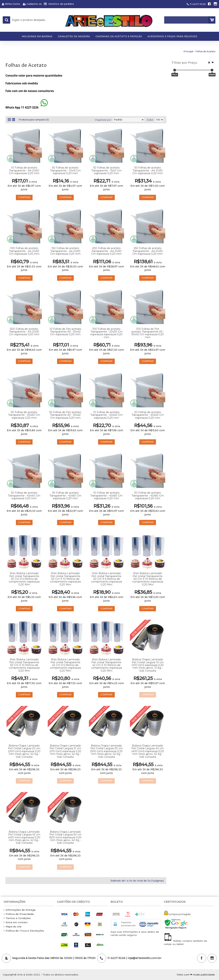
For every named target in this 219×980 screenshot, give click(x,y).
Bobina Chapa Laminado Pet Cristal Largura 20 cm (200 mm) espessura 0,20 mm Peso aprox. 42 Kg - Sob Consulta (24, 751)
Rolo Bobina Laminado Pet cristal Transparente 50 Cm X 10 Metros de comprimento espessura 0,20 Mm (24, 665)
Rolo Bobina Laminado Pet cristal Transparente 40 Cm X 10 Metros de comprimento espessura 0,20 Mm (148, 579)
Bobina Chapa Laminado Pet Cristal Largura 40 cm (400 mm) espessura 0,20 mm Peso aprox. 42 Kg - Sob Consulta (148, 751)
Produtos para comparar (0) (36, 120)
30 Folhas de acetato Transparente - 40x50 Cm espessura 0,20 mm (65, 496)
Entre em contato (16, 922)
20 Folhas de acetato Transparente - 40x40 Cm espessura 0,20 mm (148, 415)
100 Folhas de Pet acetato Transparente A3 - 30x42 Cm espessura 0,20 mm (148, 333)
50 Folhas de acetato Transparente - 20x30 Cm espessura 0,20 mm (24, 415)
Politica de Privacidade (19, 914)
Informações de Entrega (20, 910)
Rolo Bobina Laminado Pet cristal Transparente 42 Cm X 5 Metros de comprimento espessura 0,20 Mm (65, 665)
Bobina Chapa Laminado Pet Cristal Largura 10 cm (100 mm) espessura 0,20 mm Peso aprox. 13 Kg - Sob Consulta (148, 665)
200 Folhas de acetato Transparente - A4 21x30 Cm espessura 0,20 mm (106, 251)
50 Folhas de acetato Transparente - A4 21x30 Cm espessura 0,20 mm (148, 170)
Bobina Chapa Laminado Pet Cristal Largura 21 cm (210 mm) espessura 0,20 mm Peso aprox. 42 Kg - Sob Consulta (65, 751)
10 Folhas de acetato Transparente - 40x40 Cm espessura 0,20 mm (107, 415)
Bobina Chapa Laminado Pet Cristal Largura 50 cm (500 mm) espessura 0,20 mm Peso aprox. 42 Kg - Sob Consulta (65, 837)
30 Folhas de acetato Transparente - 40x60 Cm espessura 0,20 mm (148, 496)
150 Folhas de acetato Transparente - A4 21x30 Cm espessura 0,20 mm (65, 251)
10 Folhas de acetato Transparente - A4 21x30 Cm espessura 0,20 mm (24, 170)
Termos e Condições (17, 918)
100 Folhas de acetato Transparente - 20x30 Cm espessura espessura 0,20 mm (106, 333)
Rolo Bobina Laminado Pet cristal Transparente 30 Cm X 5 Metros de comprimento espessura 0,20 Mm (24, 579)
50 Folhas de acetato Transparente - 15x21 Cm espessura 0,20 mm (106, 170)
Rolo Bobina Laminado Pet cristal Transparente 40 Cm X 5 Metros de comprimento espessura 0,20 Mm (107, 579)
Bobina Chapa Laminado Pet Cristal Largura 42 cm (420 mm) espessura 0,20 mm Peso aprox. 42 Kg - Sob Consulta (24, 837)
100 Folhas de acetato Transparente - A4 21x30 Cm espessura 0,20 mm (24, 251)
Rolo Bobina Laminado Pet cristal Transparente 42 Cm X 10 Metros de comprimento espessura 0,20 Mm (107, 665)
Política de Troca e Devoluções (24, 931)
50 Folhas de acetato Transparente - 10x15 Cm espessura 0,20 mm (65, 170)
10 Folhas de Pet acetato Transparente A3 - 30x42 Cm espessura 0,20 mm (65, 332)
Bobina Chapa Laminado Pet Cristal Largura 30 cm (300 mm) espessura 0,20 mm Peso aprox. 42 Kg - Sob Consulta (106, 751)
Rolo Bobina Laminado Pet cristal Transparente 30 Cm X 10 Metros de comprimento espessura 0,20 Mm (65, 579)
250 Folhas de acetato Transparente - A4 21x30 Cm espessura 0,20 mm (148, 251)
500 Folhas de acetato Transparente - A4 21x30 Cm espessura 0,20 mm (24, 332)
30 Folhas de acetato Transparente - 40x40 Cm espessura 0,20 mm (24, 496)
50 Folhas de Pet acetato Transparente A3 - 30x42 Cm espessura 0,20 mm (65, 415)
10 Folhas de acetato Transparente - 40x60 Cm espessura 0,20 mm (106, 496)
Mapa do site (13, 927)
